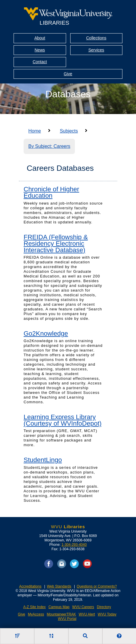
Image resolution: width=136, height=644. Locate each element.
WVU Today (107, 614)
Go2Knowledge (46, 333)
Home (35, 131)
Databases (68, 94)
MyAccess (36, 614)
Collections (96, 38)
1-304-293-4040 (74, 545)
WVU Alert (87, 614)
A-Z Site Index (35, 607)
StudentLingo (43, 460)
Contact (40, 62)
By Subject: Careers (49, 146)
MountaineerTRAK (62, 614)
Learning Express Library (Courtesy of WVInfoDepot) (63, 420)
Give (68, 74)
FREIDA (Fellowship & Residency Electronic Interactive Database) (56, 244)
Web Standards (59, 586)
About (40, 38)
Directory (104, 607)
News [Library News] (40, 50)
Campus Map (59, 607)
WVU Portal (67, 619)
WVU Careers (83, 607)
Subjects (69, 131)
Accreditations (30, 586)
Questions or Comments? (97, 586)
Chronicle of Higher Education (51, 192)
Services (96, 50)
